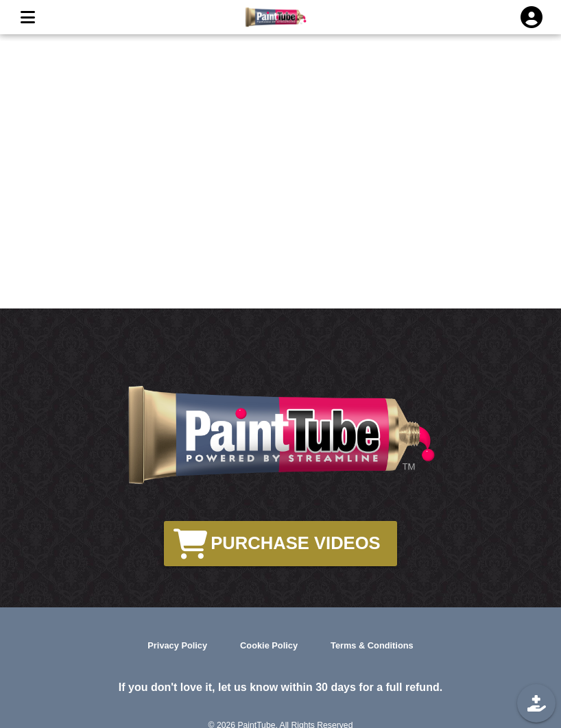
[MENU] (27, 17)
